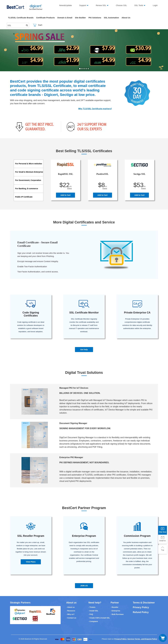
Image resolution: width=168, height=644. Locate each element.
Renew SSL (101, 5)
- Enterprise (115, 611)
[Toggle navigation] (163, 638)
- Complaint (93, 621)
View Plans (31, 562)
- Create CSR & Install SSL (99, 618)
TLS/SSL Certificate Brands (21, 18)
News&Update (66, 5)
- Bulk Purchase (117, 614)
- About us (70, 607)
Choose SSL (121, 5)
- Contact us (71, 618)
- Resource (71, 611)
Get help (84, 350)
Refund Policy (141, 612)
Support (83, 5)
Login (155, 5)
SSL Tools (139, 5)
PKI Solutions (96, 18)
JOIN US (84, 586)
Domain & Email (65, 18)
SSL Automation (112, 18)
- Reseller (114, 607)
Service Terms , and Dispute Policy (142, 639)
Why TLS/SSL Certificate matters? (95, 109)
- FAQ (91, 614)
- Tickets (92, 607)
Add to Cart (65, 195)
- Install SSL (93, 611)
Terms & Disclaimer (144, 603)
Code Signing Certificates (31, 314)
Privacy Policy (141, 607)
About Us (127, 18)
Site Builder (81, 18)
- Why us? (70, 614)
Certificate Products (46, 18)
